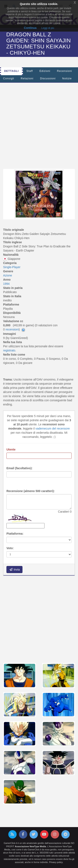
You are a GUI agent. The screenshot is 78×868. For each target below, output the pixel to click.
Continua (30, 28)
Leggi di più (48, 28)
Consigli (9, 79)
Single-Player (12, 267)
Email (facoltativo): (19, 468)
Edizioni (45, 71)
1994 (6, 284)
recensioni (12, 329)
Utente (11, 449)
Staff (30, 71)
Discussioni (48, 79)
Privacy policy (56, 862)
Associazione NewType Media (30, 846)
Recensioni (64, 71)
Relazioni (27, 79)
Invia (14, 570)
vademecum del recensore (53, 428)
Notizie (67, 79)
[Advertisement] (39, 125)
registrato (9, 350)
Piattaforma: (15, 534)
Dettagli (11, 71)
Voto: (10, 548)
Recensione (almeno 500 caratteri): (31, 491)
